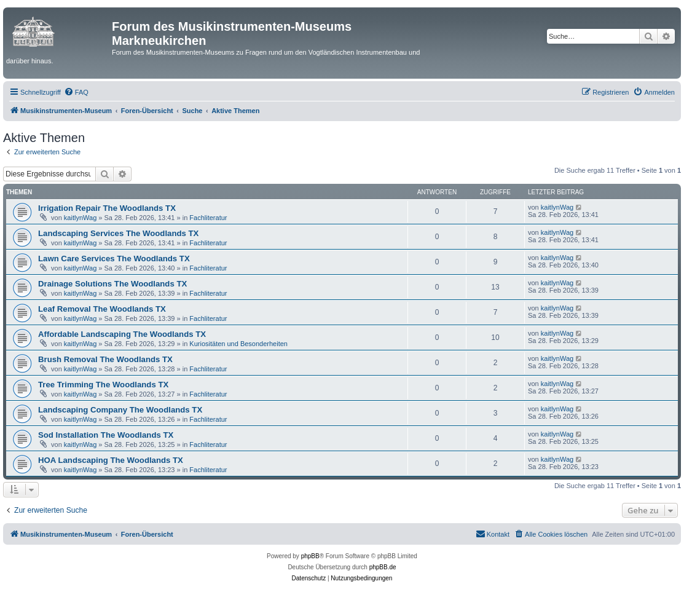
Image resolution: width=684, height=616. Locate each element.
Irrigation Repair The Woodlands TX (107, 208)
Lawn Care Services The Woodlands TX (114, 259)
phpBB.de (383, 567)
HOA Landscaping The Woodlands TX (111, 460)
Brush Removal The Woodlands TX (105, 359)
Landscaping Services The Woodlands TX (118, 233)
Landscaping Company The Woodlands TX (120, 410)
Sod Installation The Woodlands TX (106, 435)
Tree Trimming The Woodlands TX (103, 385)
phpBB (310, 556)
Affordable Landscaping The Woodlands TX (122, 334)
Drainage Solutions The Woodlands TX (112, 284)
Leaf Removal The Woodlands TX (102, 309)
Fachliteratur (208, 218)
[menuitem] (76, 92)
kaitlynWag (80, 218)
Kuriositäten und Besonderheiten (238, 344)
